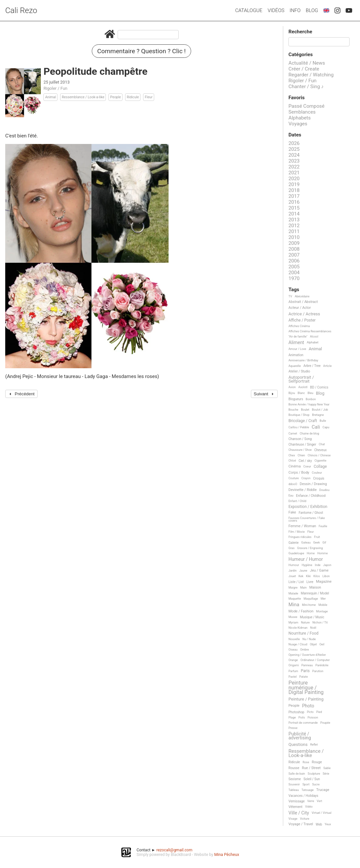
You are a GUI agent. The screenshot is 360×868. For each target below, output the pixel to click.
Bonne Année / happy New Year (309, 404)
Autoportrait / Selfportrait (301, 379)
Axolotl (303, 387)
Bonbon (311, 399)
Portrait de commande (303, 723)
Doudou (324, 490)
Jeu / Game (319, 571)
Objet (313, 644)
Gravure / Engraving (310, 548)
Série (326, 774)
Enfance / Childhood (311, 496)
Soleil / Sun (312, 779)
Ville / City (299, 813)
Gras (292, 548)
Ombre (305, 650)
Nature (305, 623)
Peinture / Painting (306, 699)
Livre (310, 582)
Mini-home (309, 605)
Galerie (294, 543)
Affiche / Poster (302, 320)
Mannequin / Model (315, 593)
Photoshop (296, 712)
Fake (292, 513)
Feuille (323, 526)
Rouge (317, 762)
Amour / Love (297, 349)
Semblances (302, 112)
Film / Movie (297, 532)
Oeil (322, 644)
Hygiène (307, 565)
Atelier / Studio (299, 371)
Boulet (305, 410)
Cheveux (320, 450)
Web (319, 824)
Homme (322, 553)
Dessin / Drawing (313, 484)
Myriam (293, 623)
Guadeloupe (296, 553)
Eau (291, 496)
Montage (322, 611)
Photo (308, 706)
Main (303, 588)
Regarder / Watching (311, 75)
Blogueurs (296, 399)
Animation (296, 355)
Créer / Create (304, 69)
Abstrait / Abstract (303, 302)
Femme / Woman (302, 526)
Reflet (314, 745)
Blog (312, 10)
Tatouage (308, 790)
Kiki (309, 576)
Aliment (296, 343)
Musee (293, 617)
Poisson (313, 718)
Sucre (316, 784)
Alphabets (300, 118)
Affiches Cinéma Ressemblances (310, 331)
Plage (292, 718)
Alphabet (313, 342)
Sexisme (295, 779)
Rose (306, 762)
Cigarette (320, 461)
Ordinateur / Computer (315, 660)
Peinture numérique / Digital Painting (306, 688)
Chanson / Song (300, 439)
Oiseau (293, 650)
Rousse (294, 768)
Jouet (292, 576)
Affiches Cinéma (299, 326)
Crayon (306, 478)
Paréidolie (322, 665)
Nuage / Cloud (298, 644)
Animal (50, 97)
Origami (294, 665)
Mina (294, 605)
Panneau (307, 665)
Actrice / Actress (304, 314)
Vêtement (295, 807)
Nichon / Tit (320, 623)
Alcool (314, 337)
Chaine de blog (310, 434)
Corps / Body (299, 473)
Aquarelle (295, 366)
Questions (298, 745)
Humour (294, 565)
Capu (326, 427)
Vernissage (296, 801)
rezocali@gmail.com (174, 850)
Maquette (295, 599)
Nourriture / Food (303, 633)
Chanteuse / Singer (302, 444)
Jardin (293, 571)
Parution (318, 671)
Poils (302, 718)
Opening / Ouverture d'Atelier (307, 655)
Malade (293, 593)
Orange (293, 660)
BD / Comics (319, 387)
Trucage (323, 790)
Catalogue (249, 10)
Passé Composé (306, 106)
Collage (320, 467)
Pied (319, 712)
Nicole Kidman (298, 628)
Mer (323, 599)
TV (290, 296)
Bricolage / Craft (303, 421)
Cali (316, 427)
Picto (310, 712)
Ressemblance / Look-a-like (83, 97)
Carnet (293, 434)
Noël (313, 628)
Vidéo (309, 807)
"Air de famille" (298, 337)
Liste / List (296, 582)
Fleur (149, 97)
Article (327, 366)
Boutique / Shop (299, 415)
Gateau (306, 543)
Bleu (310, 393)
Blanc (301, 393)
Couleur (317, 473)
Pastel (293, 677)
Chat (322, 444)
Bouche (293, 410)
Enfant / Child (297, 501)
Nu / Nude (309, 639)
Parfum (293, 671)
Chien (301, 455)
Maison (315, 588)
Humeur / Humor (306, 559)
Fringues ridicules (300, 537)
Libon (326, 576)
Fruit (317, 537)
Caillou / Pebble (299, 427)
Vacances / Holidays (303, 796)
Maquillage (311, 599)
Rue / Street (311, 768)
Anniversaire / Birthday (303, 360)
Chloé (292, 461)
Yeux (328, 824)
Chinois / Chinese (319, 455)
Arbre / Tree (312, 366)
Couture (294, 478)
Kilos (317, 576)
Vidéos (276, 10)
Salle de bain (297, 774)
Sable (327, 768)
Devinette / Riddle (303, 490)
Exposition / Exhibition (308, 507)
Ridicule (133, 97)
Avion (292, 387)
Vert (320, 801)
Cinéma (295, 466)
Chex (292, 455)
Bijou (292, 393)
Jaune (303, 571)
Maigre (293, 588)
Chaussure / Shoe (300, 450)
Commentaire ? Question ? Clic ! (142, 51)
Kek (301, 576)
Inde (318, 565)
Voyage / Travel (301, 824)
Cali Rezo (21, 10)
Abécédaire (302, 296)
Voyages (298, 124)
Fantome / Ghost (311, 513)
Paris (305, 671)
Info (295, 10)
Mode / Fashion (301, 611)
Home (311, 553)
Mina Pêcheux (227, 855)
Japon (327, 565)
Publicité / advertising (300, 736)
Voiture (305, 819)
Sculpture (314, 774)
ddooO (293, 484)
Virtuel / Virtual (321, 813)
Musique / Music (312, 617)
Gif (324, 543)
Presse (293, 728)
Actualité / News (307, 63)
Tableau (294, 790)
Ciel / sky (305, 461)
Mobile (323, 605)
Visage (293, 819)
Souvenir (294, 784)
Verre (311, 801)
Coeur (307, 466)
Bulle (323, 421)
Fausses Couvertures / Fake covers (307, 519)
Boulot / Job (320, 410)
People (115, 97)
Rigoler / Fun (55, 88)
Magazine (324, 582)
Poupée (325, 723)
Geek (317, 543)
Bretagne (318, 415)
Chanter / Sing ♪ (306, 87)
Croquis (319, 478)
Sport (306, 784)
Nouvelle (294, 639)
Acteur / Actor (300, 308)
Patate (303, 677)
